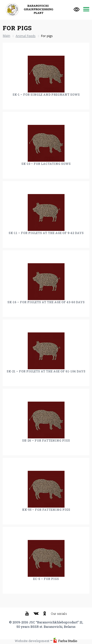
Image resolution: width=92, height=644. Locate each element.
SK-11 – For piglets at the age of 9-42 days (46, 233)
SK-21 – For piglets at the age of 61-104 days (46, 371)
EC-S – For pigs (46, 579)
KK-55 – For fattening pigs (46, 510)
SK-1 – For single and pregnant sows (46, 94)
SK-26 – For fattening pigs (46, 440)
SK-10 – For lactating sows (46, 164)
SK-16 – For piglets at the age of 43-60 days (46, 302)
